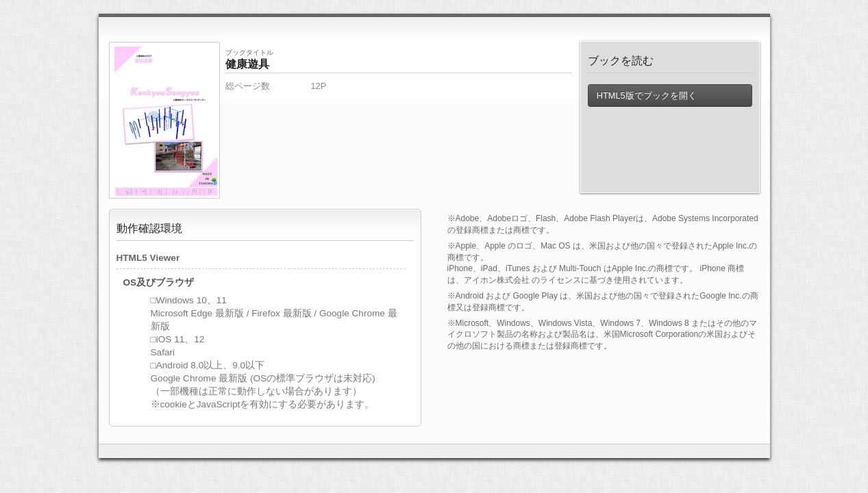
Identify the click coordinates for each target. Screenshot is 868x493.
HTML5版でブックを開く (647, 96)
